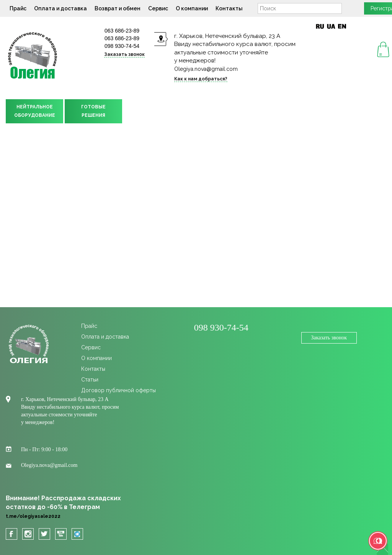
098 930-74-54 (122, 46)
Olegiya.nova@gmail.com (206, 69)
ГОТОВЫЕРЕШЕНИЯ (93, 111)
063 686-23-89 (122, 31)
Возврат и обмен (118, 8)
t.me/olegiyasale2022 (33, 516)
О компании (192, 8)
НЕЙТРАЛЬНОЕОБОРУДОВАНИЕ (35, 111)
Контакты (229, 8)
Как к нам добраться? (201, 79)
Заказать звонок (124, 54)
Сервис (158, 8)
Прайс (18, 8)
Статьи (90, 380)
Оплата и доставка (60, 8)
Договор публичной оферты (118, 390)
